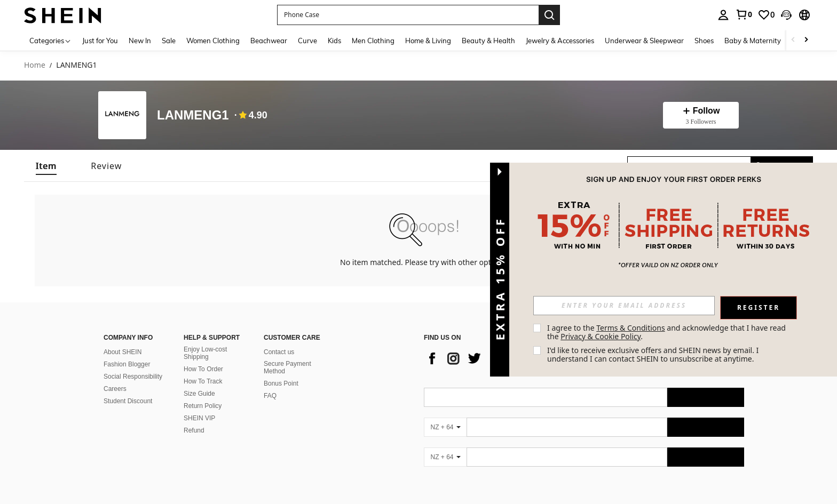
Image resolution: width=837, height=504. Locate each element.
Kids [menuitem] (334, 41)
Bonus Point (281, 383)
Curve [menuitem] (307, 41)
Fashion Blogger (127, 364)
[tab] (46, 166)
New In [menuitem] (140, 41)
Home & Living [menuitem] (428, 41)
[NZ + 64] (445, 427)
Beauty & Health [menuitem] (488, 41)
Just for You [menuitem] (100, 41)
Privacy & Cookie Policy (601, 336)
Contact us (279, 352)
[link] (744, 14)
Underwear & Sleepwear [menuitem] (644, 41)
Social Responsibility (133, 377)
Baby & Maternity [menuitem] (753, 41)
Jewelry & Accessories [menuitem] (560, 41)
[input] (624, 306)
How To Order (203, 369)
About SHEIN (123, 352)
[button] (786, 15)
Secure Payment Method (287, 367)
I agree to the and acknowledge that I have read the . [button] (668, 332)
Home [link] (35, 65)
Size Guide (199, 394)
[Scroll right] (806, 40)
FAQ (270, 396)
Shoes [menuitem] (704, 41)
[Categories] (50, 40)
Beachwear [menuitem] (269, 41)
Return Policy (203, 406)
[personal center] (723, 15)
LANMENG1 (193, 115)
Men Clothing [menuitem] (373, 41)
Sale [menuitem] (169, 41)
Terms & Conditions (631, 328)
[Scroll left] (793, 40)
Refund (194, 430)
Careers (115, 389)
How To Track (203, 381)
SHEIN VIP (199, 418)
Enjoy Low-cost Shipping (205, 353)
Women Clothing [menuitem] (213, 41)
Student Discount (128, 401)
